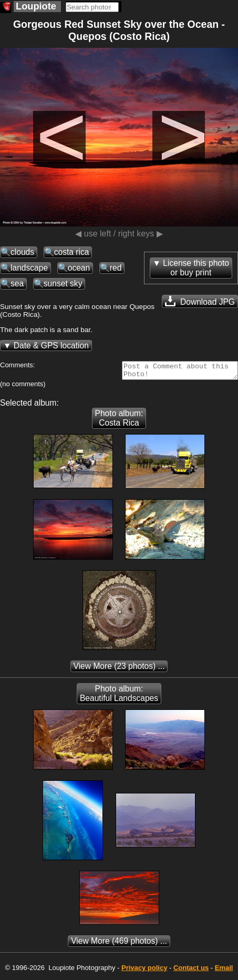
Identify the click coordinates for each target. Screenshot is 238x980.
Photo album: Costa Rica (119, 421)
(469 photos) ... (119, 944)
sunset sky (63, 283)
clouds (22, 252)
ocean (79, 268)
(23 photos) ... (119, 669)
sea (17, 283)
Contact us (191, 971)
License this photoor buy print (196, 268)
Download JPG (200, 301)
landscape (29, 268)
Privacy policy (144, 971)
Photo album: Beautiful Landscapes (119, 697)
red (116, 268)
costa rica (72, 252)
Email (224, 971)
